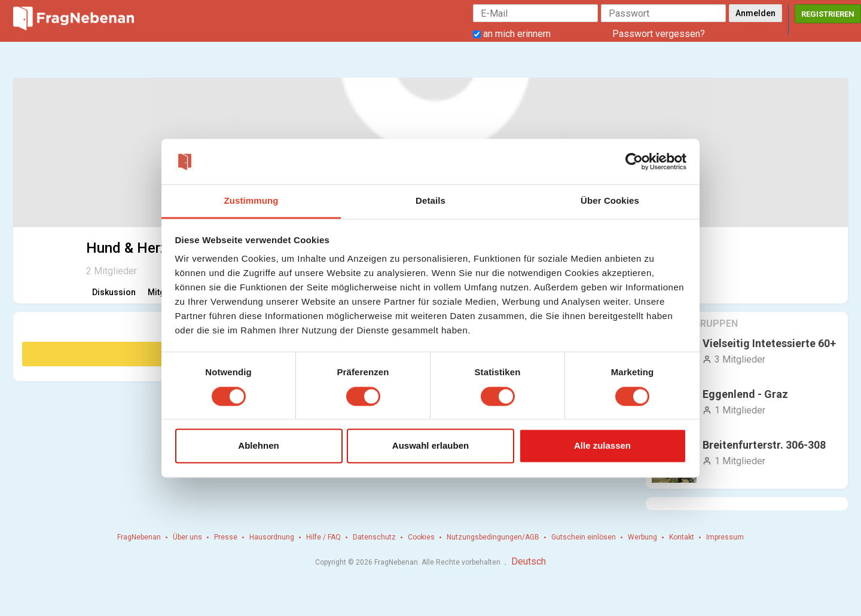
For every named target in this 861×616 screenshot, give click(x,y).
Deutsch (529, 561)
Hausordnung (272, 537)
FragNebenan (139, 537)
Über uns (187, 537)
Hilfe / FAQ (323, 537)
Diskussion (114, 292)
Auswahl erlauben (430, 446)
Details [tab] (430, 201)
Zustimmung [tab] (251, 201)
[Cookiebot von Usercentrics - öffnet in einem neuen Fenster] (634, 161)
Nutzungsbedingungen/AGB (493, 537)
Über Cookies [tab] (610, 201)
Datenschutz (374, 537)
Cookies (421, 537)
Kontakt (682, 537)
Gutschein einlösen (584, 537)
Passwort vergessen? (659, 34)
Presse (226, 537)
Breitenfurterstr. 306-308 (764, 445)
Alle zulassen (602, 446)
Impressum (725, 537)
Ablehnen (258, 446)
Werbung (642, 537)
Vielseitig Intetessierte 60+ (769, 343)
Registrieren (828, 14)
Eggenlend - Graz (745, 394)
